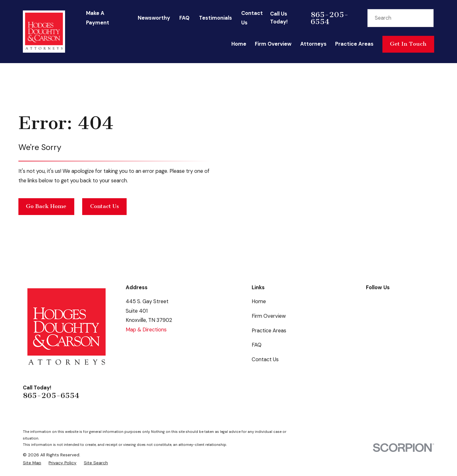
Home (259, 301)
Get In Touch (408, 44)
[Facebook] (370, 300)
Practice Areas (269, 331)
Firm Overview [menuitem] (273, 44)
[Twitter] (400, 300)
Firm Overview (269, 316)
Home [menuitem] (239, 44)
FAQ (184, 18)
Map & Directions (146, 330)
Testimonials (215, 18)
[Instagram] (431, 300)
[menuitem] (32, 463)
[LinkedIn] (415, 300)
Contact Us (105, 206)
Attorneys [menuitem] (313, 44)
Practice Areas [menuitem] (354, 44)
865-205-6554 (330, 18)
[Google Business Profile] (385, 300)
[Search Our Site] (424, 18)
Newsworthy (154, 18)
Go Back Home (46, 206)
